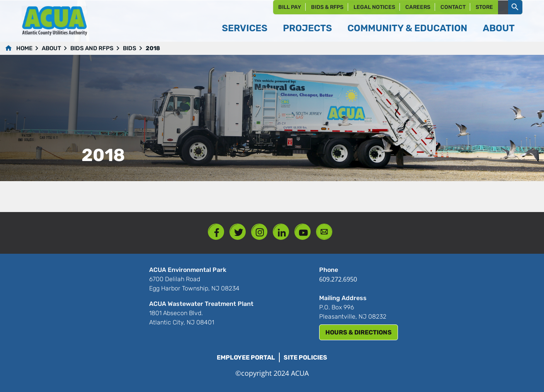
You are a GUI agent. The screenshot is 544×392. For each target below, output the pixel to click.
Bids (130, 48)
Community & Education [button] (407, 28)
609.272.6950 (338, 279)
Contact (453, 7)
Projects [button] (307, 28)
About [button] (499, 28)
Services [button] (245, 28)
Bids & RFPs (327, 7)
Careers (418, 7)
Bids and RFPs (92, 48)
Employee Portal (246, 357)
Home (24, 48)
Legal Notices (374, 7)
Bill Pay (290, 7)
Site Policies (305, 357)
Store (484, 7)
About (51, 48)
